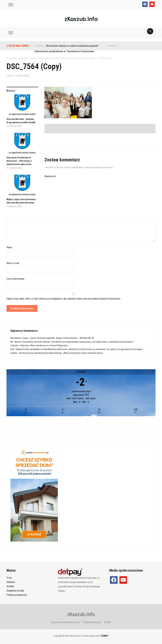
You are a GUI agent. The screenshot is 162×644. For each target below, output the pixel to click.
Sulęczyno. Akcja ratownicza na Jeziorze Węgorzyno (44, 345)
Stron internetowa (15, 279)
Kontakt (10, 586)
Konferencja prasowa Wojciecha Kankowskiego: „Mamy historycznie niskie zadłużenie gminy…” (62, 353)
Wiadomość (50, 176)
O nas (9, 578)
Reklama (11, 582)
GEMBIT (105, 636)
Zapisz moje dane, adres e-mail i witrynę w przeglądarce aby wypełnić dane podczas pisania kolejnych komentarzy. (64, 299)
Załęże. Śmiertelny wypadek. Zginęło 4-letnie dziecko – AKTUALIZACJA (62, 338)
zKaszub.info (81, 614)
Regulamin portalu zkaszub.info (65, 622)
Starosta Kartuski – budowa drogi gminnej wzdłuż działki (21, 121)
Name (9, 247)
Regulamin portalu (15, 591)
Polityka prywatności (17, 595)
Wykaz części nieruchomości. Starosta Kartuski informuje (21, 201)
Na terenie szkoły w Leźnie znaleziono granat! (72, 46)
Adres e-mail (13, 263)
